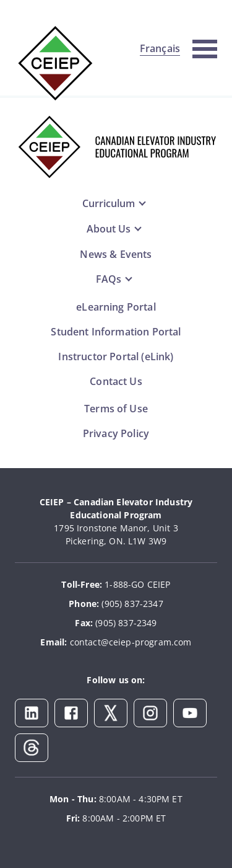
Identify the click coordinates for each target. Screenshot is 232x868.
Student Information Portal (116, 332)
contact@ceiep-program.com (131, 642)
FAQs (109, 279)
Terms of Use (116, 409)
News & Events (116, 254)
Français (160, 48)
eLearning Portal (116, 307)
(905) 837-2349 (126, 623)
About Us (109, 229)
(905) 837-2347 (132, 604)
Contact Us (116, 381)
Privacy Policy (116, 433)
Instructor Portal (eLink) (116, 356)
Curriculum (109, 203)
